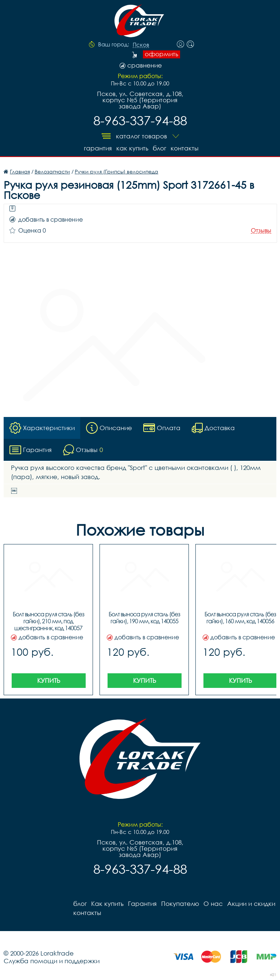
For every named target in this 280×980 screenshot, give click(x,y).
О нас (213, 904)
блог (160, 148)
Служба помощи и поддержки (52, 961)
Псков (141, 45)
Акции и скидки (251, 904)
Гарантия (98, 148)
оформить (162, 54)
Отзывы (261, 231)
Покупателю (180, 904)
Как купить (132, 148)
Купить (49, 680)
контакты (184, 148)
